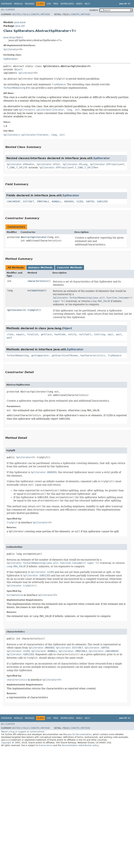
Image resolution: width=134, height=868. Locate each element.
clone (10, 334)
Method (45, 14)
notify (72, 334)
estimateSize (36, 290)
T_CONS (11, 168)
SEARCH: (94, 10)
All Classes (8, 10)
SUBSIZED (102, 201)
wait (110, 334)
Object (18, 69)
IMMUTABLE (43, 201)
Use (49, 4)
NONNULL (57, 201)
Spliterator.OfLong (75, 164)
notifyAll (85, 334)
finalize (33, 334)
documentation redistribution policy (80, 745)
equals (20, 334)
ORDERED (69, 201)
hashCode (60, 334)
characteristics (38, 281)
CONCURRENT (13, 201)
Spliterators (11, 59)
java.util (20, 26)
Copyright (6, 743)
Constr (35, 14)
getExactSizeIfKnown (65, 355)
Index (79, 4)
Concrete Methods (69, 267)
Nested (16, 14)
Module (18, 4)
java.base (20, 22)
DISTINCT (29, 201)
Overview (6, 4)
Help (87, 4)
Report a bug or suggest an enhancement (23, 732)
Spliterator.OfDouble (20, 164)
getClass (46, 334)
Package (30, 4)
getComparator (40, 355)
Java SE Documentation (79, 734)
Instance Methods (40, 267)
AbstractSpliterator (34, 237)
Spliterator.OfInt (48, 164)
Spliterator (11, 49)
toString (100, 334)
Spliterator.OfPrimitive (106, 164)
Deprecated (67, 4)
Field (26, 14)
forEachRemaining (18, 355)
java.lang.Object (13, 37)
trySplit (33, 310)
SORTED (90, 201)
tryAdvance (115, 355)
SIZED (80, 201)
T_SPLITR (22, 168)
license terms (46, 745)
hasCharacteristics (93, 355)
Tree (56, 4)
